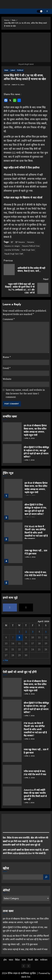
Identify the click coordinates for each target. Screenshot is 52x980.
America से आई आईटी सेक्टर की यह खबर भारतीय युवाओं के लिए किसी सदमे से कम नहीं (35, 795)
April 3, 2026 (30, 557)
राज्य (24, 960)
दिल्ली (30, 960)
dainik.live (26, 977)
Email (7, 368)
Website (7, 379)
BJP (12, 242)
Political (20, 70)
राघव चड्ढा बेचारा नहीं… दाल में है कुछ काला (36, 552)
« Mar (5, 660)
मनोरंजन (44, 960)
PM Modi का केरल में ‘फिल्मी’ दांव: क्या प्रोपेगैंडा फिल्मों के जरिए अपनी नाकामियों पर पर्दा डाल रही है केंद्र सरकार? (36, 533)
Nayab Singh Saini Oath (14, 254)
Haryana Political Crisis (31, 246)
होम (5, 960)
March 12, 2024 (18, 85)
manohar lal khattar (12, 250)
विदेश (17, 960)
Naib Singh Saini (28, 250)
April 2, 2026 (31, 579)
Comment (9, 319)
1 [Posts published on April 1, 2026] (19, 632)
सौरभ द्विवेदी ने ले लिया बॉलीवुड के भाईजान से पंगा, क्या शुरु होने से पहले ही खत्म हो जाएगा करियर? (36, 452)
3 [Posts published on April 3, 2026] (33, 632)
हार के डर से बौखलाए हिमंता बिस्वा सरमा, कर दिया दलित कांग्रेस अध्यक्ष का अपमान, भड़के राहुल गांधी (35, 430)
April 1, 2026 (29, 803)
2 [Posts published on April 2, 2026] (26, 632)
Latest (13, 70)
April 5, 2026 (30, 739)
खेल (36, 960)
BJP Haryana (20, 242)
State (6, 70)
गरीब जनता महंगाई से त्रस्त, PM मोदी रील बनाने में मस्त (36, 574)
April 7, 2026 (30, 460)
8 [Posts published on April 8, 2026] (19, 637)
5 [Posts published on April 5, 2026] (46, 632)
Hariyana (31, 242)
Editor (7, 85)
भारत (11, 960)
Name (7, 357)
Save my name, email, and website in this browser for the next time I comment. (25, 393)
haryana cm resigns (12, 246)
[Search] (46, 877)
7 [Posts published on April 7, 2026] (13, 637)
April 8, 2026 (30, 438)
